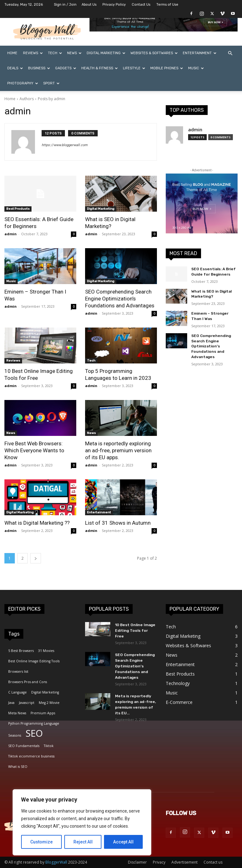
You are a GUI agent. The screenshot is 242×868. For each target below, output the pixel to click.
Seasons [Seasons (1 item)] (15, 735)
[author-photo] (26, 142)
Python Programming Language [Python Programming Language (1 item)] (34, 723)
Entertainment (200, 53)
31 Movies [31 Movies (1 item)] (46, 651)
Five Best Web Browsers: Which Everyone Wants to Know (34, 450)
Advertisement (184, 862)
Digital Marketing (106, 53)
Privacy (159, 862)
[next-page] (36, 558)
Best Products (18, 209)
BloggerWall (56, 862)
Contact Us (141, 5)
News (74, 53)
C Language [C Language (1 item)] (17, 692)
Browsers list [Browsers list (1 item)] (18, 671)
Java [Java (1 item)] (11, 703)
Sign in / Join (65, 5)
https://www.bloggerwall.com (65, 145)
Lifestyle (134, 68)
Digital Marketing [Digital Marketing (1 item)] (45, 692)
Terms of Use (167, 5)
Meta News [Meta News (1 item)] (17, 713)
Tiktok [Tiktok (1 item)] (49, 746)
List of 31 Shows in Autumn (118, 523)
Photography (23, 83)
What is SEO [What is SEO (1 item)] (18, 767)
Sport (51, 83)
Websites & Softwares (154, 53)
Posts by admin (52, 99)
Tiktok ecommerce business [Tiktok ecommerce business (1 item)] (31, 756)
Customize (41, 842)
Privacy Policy (114, 5)
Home (12, 53)
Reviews (33, 53)
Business (39, 68)
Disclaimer (137, 862)
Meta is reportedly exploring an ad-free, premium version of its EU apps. (118, 450)
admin (11, 234)
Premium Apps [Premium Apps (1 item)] (43, 713)
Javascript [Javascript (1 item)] (27, 703)
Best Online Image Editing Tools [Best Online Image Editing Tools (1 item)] (34, 661)
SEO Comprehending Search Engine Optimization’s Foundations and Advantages (120, 299)
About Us (89, 5)
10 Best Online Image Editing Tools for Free (135, 631)
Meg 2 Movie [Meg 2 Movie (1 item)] (49, 703)
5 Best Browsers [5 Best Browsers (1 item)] (21, 651)
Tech (55, 53)
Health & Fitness (100, 68)
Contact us (213, 862)
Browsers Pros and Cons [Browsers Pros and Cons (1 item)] (28, 682)
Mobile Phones (167, 68)
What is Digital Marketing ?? (37, 523)
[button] (230, 53)
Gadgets (66, 68)
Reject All (83, 842)
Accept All (123, 842)
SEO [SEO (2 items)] (34, 733)
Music (196, 68)
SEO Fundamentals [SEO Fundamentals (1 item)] (24, 746)
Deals (15, 68)
